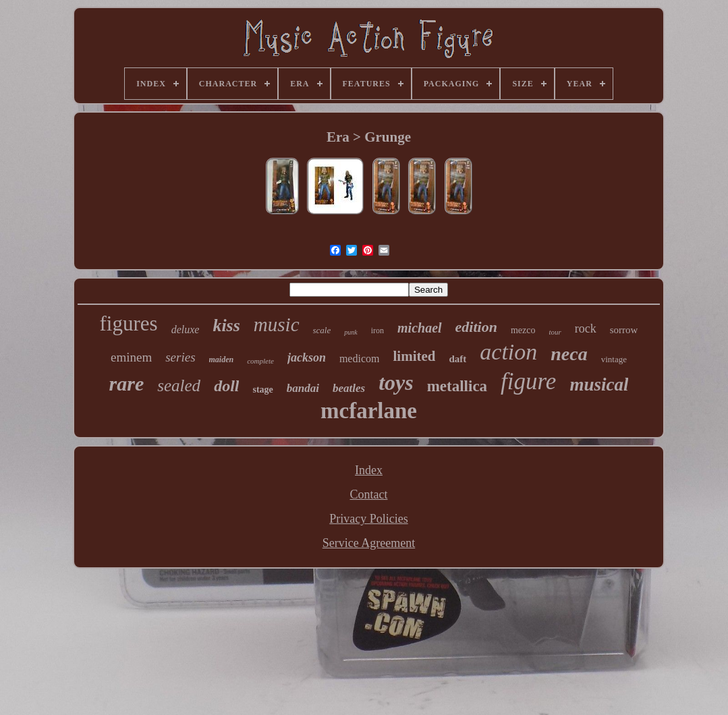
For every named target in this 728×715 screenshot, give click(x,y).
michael (420, 328)
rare (127, 383)
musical (599, 384)
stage (262, 390)
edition (476, 327)
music (277, 324)
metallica (457, 386)
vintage (614, 359)
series (180, 357)
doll (226, 386)
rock (586, 328)
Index (369, 470)
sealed (179, 385)
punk (351, 332)
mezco (523, 330)
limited (414, 356)
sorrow (624, 330)
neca (569, 354)
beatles (349, 388)
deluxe (186, 330)
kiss (226, 325)
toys (396, 382)
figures (129, 323)
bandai (303, 388)
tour (555, 332)
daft (457, 359)
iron (377, 331)
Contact (368, 494)
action (508, 352)
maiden (222, 360)
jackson (307, 357)
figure (528, 381)
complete (260, 361)
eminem (131, 357)
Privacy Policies (368, 519)
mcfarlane (369, 411)
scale (322, 330)
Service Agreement (369, 543)
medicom (360, 359)
